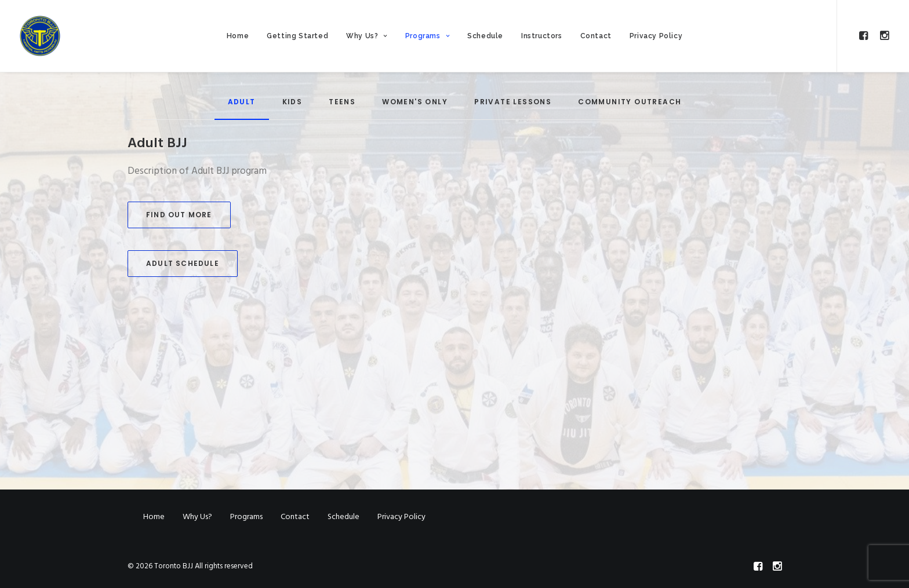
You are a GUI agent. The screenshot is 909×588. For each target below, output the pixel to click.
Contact (596, 36)
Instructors (542, 36)
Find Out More (179, 215)
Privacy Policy (656, 36)
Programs (427, 36)
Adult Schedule (183, 263)
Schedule (485, 36)
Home (238, 36)
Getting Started (297, 36)
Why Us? (367, 36)
